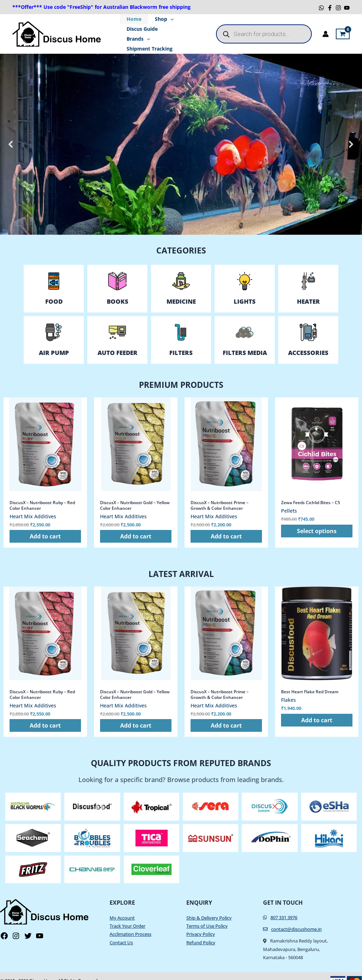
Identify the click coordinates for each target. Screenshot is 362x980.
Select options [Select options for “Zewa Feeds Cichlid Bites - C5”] (317, 521)
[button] (11, 134)
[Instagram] (338, 8)
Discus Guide (141, 29)
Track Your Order (127, 916)
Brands (179, 29)
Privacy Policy (201, 924)
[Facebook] (330, 8)
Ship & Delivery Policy (209, 908)
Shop (160, 19)
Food (54, 291)
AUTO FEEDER (118, 343)
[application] (166, 19)
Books (118, 291)
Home (133, 19)
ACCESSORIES (308, 343)
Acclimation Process (130, 924)
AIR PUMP (54, 343)
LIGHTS (245, 291)
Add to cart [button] (45, 526)
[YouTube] (347, 8)
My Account (122, 908)
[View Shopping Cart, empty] (343, 29)
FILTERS (181, 343)
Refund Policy (201, 933)
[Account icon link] (326, 29)
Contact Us (121, 933)
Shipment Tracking (148, 39)
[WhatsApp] (321, 8)
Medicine (181, 291)
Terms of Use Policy (207, 916)
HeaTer (308, 291)
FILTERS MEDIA (245, 343)
